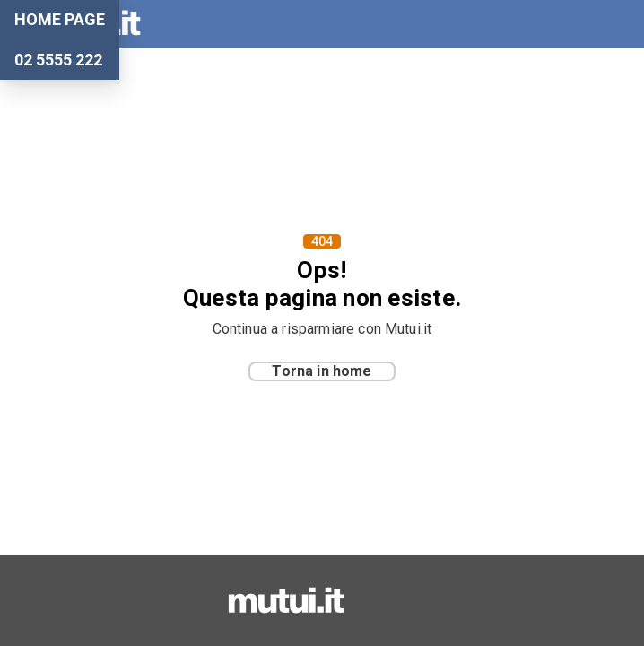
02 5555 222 (58, 60)
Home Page (60, 20)
